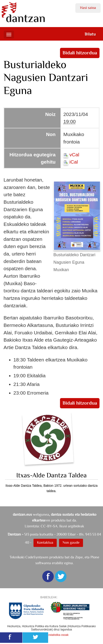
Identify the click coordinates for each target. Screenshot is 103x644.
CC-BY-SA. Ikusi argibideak (62, 526)
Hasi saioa (88, 8)
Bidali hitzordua (80, 53)
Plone (95, 557)
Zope (79, 557)
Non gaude (71, 542)
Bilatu (90, 34)
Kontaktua (45, 542)
